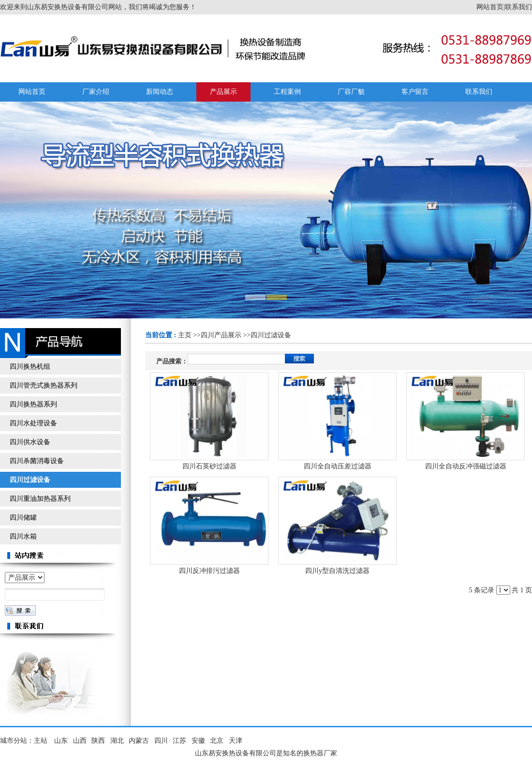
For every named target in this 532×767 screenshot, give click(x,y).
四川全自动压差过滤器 (338, 466)
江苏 (179, 741)
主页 (185, 335)
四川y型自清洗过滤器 (337, 571)
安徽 (198, 741)
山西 (80, 741)
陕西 (98, 741)
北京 (217, 741)
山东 (61, 741)
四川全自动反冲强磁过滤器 (466, 466)
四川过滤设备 (271, 335)
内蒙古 (139, 741)
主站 (41, 741)
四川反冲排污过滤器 (209, 571)
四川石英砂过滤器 (209, 466)
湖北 (117, 741)
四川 (161, 741)
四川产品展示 (221, 335)
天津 (236, 741)
